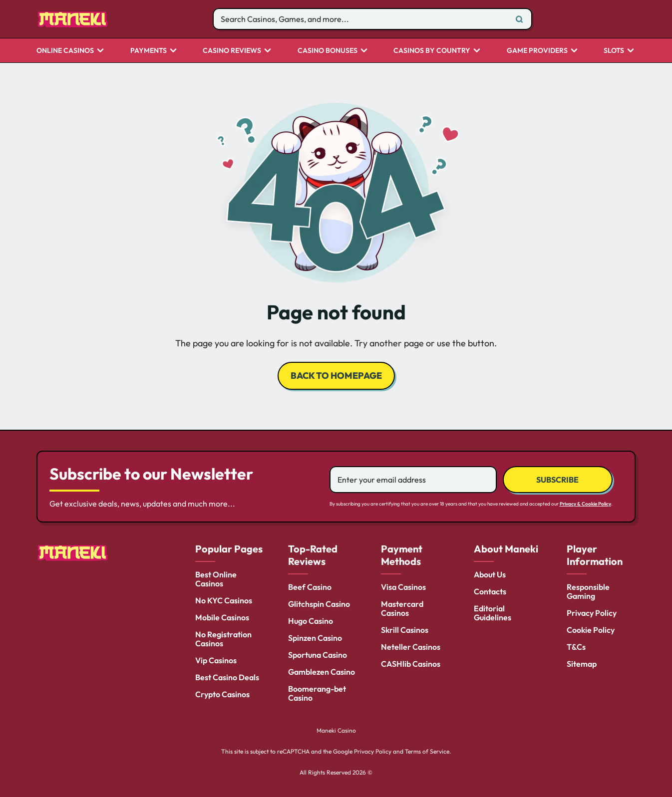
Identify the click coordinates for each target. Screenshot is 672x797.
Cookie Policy (591, 630)
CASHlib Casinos (411, 664)
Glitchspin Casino (319, 604)
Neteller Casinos (411, 647)
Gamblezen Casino (322, 672)
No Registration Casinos (223, 639)
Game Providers (537, 51)
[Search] (519, 19)
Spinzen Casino (315, 638)
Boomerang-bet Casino (317, 693)
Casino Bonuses (328, 51)
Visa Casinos (403, 587)
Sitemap (582, 664)
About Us (490, 574)
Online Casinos (65, 51)
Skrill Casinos (405, 630)
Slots (614, 51)
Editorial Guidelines (493, 613)
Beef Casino (310, 587)
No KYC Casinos (224, 600)
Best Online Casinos (216, 579)
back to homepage (336, 376)
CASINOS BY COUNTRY (432, 51)
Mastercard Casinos (402, 608)
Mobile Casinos (222, 617)
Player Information (595, 555)
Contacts (490, 591)
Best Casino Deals (227, 677)
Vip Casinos (216, 660)
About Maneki (506, 549)
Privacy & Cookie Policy (585, 504)
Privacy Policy (592, 613)
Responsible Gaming (588, 591)
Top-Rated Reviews (313, 555)
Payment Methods (402, 555)
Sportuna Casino (318, 655)
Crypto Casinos (222, 694)
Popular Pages (229, 549)
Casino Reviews (232, 51)
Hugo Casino (311, 621)
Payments (149, 51)
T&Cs (576, 647)
